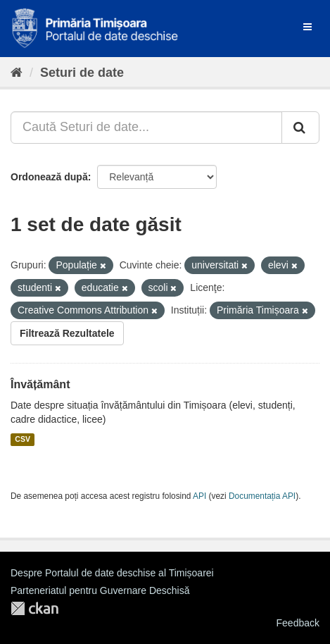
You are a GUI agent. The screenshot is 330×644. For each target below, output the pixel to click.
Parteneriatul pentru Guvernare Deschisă (100, 590)
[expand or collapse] (307, 27)
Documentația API (262, 496)
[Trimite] (300, 128)
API (199, 496)
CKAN (34, 608)
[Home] (17, 73)
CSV (23, 440)
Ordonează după (49, 177)
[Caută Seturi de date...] (146, 128)
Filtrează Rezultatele (67, 333)
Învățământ (40, 384)
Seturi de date (82, 73)
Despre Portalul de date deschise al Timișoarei (112, 573)
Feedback (298, 623)
